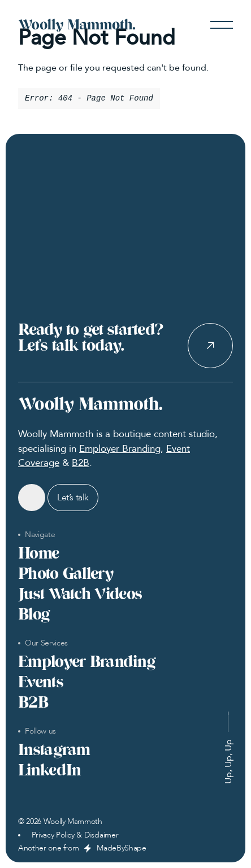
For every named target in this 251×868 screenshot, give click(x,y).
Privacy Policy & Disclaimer (75, 835)
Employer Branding (120, 449)
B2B (81, 463)
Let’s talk (73, 498)
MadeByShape (121, 848)
